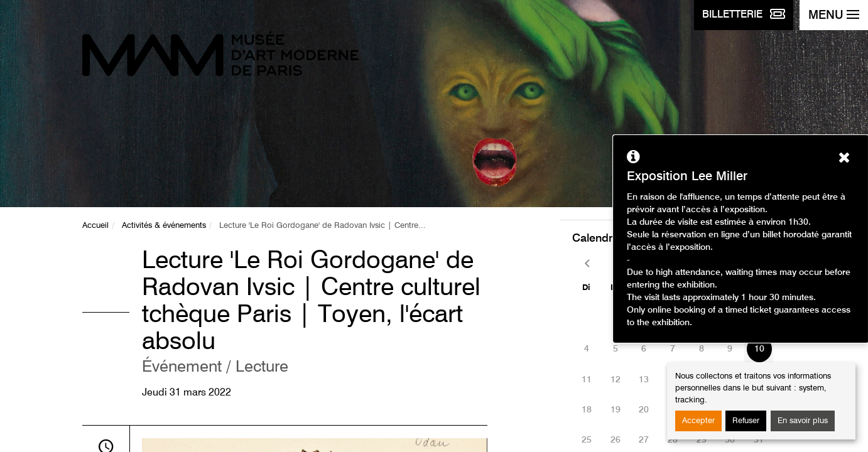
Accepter (698, 421)
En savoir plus (803, 421)
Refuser (746, 421)
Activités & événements (164, 226)
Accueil (95, 226)
